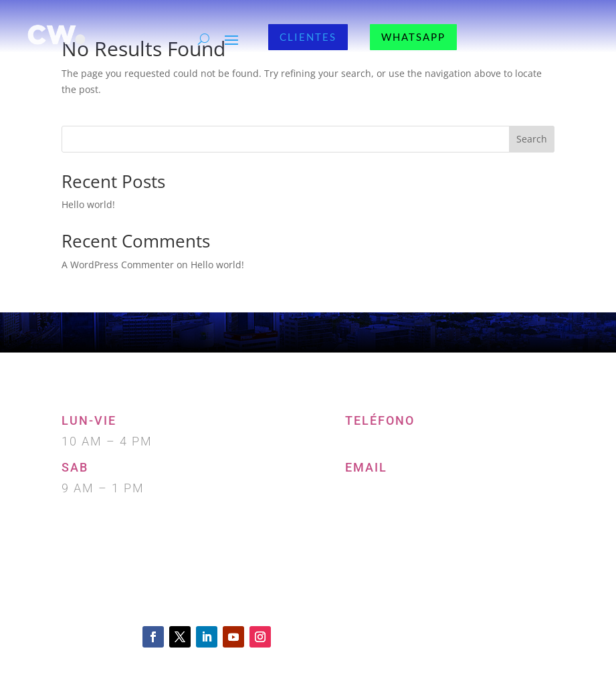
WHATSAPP (413, 37)
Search (532, 139)
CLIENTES (308, 37)
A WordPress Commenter (118, 265)
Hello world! (88, 204)
